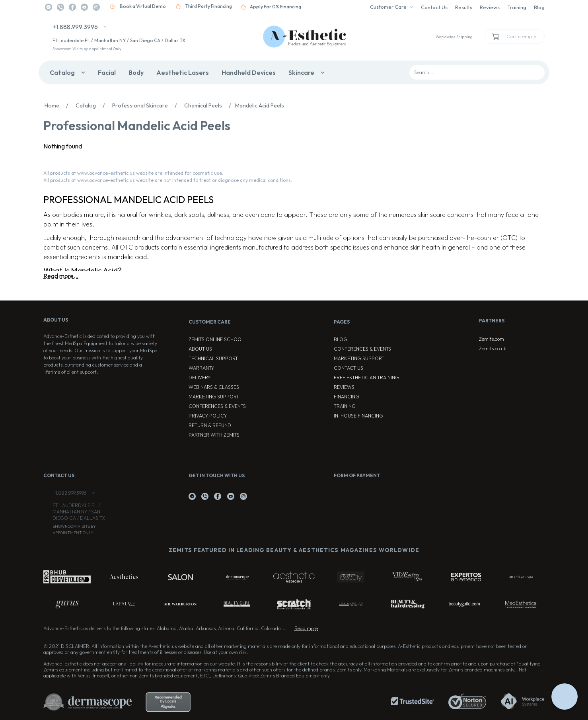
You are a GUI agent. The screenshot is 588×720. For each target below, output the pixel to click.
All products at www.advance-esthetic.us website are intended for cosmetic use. (133, 173)
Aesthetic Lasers (183, 72)
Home (58, 105)
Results (464, 7)
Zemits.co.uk (493, 348)
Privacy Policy (208, 416)
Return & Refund (210, 425)
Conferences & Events (217, 406)
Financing (347, 397)
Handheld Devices (249, 72)
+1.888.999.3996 (75, 27)
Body (136, 72)
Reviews (490, 7)
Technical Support (213, 358)
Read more (306, 628)
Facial (107, 72)
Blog (539, 7)
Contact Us (434, 7)
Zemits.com (492, 339)
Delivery (200, 378)
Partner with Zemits (214, 435)
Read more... (61, 276)
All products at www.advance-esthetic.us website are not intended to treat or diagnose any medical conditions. (168, 180)
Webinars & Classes (214, 387)
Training (517, 7)
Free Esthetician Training (366, 378)
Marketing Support (214, 397)
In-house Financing (358, 416)
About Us (200, 349)
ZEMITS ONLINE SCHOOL (216, 339)
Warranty (201, 368)
